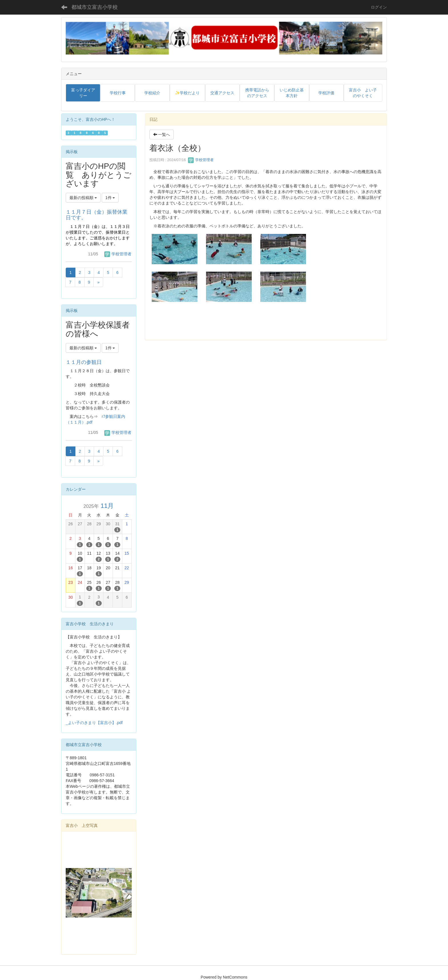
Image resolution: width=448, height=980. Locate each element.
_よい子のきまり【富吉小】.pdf (94, 723)
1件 (110, 198)
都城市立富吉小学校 (95, 7)
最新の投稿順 (83, 198)
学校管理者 (201, 160)
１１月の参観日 (84, 362)
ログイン (379, 7)
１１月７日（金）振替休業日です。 (97, 215)
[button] (71, 893)
